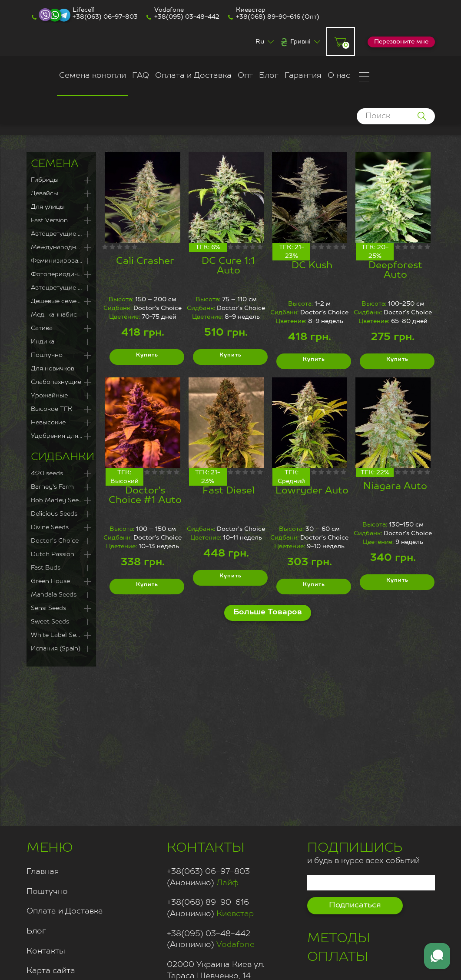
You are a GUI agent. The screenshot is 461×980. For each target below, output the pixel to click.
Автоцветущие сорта (61, 288)
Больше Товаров (268, 612)
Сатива (42, 328)
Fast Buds (46, 568)
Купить (147, 357)
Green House (50, 581)
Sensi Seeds (48, 608)
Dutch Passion (53, 554)
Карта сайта (51, 971)
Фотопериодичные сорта (61, 274)
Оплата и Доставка (193, 76)
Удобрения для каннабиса (61, 436)
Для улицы (48, 207)
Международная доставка (61, 247)
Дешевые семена (57, 301)
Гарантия (303, 76)
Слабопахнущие (56, 382)
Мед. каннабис (54, 315)
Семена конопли (93, 76)
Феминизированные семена (61, 261)
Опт (245, 76)
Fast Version (49, 220)
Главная (43, 872)
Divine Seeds (50, 527)
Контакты (46, 951)
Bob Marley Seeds (58, 500)
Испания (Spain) (56, 649)
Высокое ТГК (51, 409)
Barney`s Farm (52, 487)
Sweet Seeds (50, 622)
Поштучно (47, 355)
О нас (339, 76)
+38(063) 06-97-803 (105, 17)
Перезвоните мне (401, 42)
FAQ (141, 76)
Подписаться (355, 905)
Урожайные (49, 396)
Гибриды (45, 180)
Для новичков (53, 369)
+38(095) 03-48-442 (187, 17)
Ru (260, 42)
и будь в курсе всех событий (363, 852)
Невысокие (48, 423)
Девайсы (45, 193)
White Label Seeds (59, 635)
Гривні (300, 42)
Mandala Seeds (54, 595)
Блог (269, 76)
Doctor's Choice (55, 541)
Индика (43, 342)
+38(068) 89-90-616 (268, 17)
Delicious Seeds (54, 514)
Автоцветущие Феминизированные (61, 234)
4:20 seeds (47, 473)
